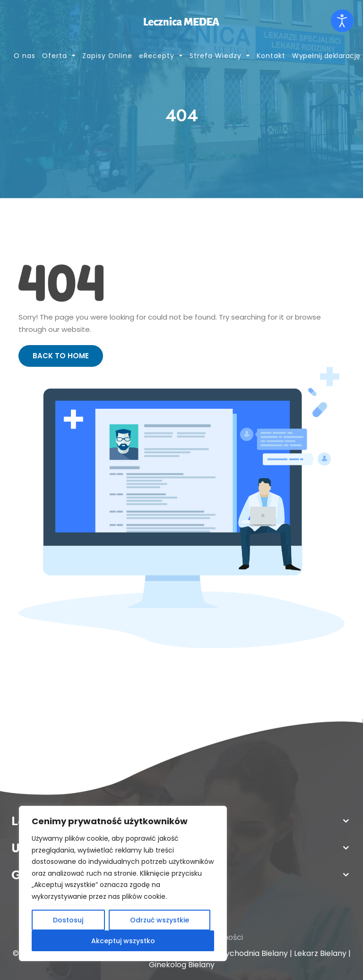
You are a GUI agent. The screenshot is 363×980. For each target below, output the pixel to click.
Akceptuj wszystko (123, 941)
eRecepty (157, 56)
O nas (25, 56)
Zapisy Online (107, 56)
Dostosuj (68, 920)
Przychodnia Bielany (251, 953)
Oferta (55, 56)
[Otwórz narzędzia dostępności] (342, 21)
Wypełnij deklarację (326, 56)
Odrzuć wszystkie (160, 920)
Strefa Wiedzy (216, 56)
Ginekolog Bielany (182, 965)
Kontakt (271, 56)
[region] (123, 883)
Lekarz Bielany (320, 953)
